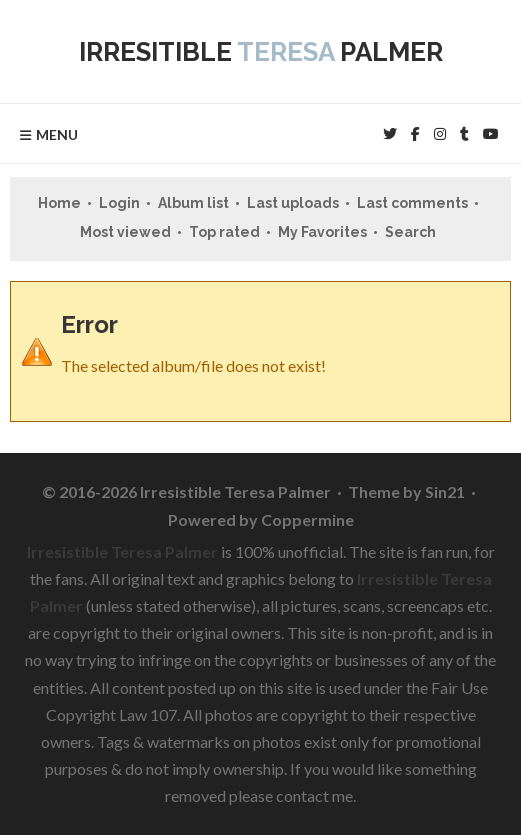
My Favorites (322, 232)
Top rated (224, 232)
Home (59, 203)
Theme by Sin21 (406, 491)
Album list (193, 203)
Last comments (412, 203)
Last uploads (293, 203)
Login (119, 203)
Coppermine (307, 519)
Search (410, 232)
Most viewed (125, 232)
